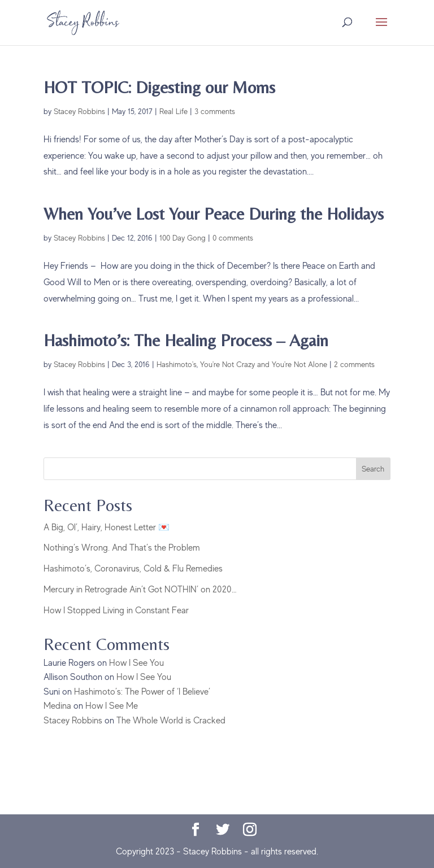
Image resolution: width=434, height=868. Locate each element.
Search (373, 469)
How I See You (136, 663)
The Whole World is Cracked (171, 721)
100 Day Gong (183, 238)
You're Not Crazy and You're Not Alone (264, 364)
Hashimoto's (177, 364)
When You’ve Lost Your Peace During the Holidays (214, 214)
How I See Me (112, 706)
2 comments (354, 364)
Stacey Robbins (79, 111)
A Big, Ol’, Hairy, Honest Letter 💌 (107, 527)
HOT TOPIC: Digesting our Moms (159, 87)
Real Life (173, 111)
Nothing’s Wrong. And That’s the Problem (122, 548)
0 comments (233, 238)
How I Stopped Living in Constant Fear (116, 610)
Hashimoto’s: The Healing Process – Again (186, 340)
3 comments (215, 111)
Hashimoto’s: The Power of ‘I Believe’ (142, 692)
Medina (57, 706)
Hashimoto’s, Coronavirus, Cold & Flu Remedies (133, 569)
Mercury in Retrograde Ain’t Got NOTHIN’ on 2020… (140, 590)
